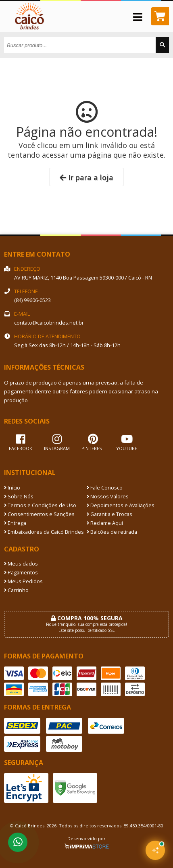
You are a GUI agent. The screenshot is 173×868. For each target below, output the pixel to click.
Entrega (15, 523)
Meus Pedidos (23, 581)
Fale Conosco (105, 488)
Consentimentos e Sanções (39, 514)
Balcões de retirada (112, 532)
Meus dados (21, 564)
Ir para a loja (86, 177)
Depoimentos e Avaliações (121, 505)
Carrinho (16, 590)
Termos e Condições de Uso (40, 505)
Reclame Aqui (105, 523)
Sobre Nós (19, 497)
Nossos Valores (108, 497)
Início (12, 488)
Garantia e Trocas (109, 514)
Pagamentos (21, 573)
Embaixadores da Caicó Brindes (44, 532)
